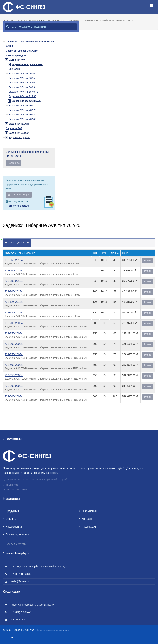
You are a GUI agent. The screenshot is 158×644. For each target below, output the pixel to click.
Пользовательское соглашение (53, 630)
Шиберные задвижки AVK (26, 101)
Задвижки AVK (17, 60)
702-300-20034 (14, 344)
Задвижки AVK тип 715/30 (23, 96)
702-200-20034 (14, 323)
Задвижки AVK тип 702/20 (23, 110)
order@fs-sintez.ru (19, 206)
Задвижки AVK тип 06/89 (22, 87)
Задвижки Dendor (19, 133)
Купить (148, 261)
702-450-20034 (14, 375)
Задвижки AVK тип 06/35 (22, 78)
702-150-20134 (14, 312)
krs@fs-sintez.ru (20, 620)
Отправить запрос (19, 195)
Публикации (89, 527)
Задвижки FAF (14, 128)
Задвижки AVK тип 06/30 (22, 74)
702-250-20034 (14, 333)
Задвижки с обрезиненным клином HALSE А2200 (29, 158)
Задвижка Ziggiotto (20, 138)
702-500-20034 (14, 386)
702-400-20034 (14, 365)
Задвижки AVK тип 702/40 (23, 119)
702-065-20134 (14, 270)
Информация (14, 527)
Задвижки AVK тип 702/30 (23, 115)
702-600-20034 (14, 396)
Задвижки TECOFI (19, 124)
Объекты (11, 519)
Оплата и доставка (17, 534)
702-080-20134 (14, 281)
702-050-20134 (14, 260)
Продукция (12, 511)
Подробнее (14, 163)
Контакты (87, 519)
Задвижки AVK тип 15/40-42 (23, 92)
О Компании (89, 511)
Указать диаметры (18, 243)
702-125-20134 (14, 302)
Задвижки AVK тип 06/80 (22, 83)
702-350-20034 (14, 354)
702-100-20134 (14, 291)
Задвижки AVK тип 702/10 (23, 106)
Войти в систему (16, 544)
